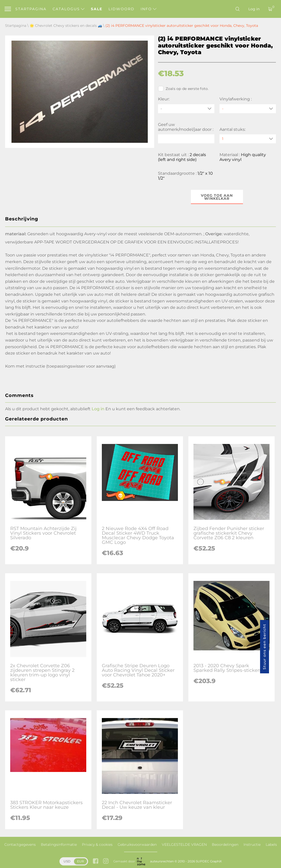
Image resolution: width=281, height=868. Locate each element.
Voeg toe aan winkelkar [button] (217, 197)
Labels (271, 844)
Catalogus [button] (69, 9)
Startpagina (31, 9)
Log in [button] (98, 409)
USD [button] (67, 861)
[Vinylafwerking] (248, 109)
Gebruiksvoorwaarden (137, 844)
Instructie (252, 844)
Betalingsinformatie (59, 844)
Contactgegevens (20, 844)
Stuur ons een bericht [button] (264, 647)
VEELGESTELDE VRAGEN (184, 844)
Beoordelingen (225, 844)
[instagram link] (106, 861)
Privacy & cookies (97, 844)
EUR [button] (81, 861)
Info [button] (149, 9)
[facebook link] (96, 861)
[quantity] (248, 139)
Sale (97, 9)
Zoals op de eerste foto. (183, 89)
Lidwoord (121, 9)
